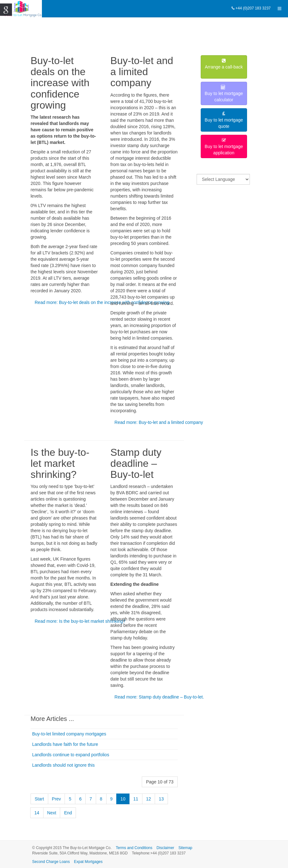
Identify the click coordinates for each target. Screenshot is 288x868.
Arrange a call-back (224, 67)
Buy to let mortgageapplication (224, 147)
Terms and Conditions (134, 848)
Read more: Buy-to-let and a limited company (159, 422)
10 (123, 799)
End (68, 813)
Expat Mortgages (88, 862)
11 (136, 799)
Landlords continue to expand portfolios (71, 755)
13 (161, 799)
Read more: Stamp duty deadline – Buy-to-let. (159, 697)
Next (52, 813)
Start (39, 799)
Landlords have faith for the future (65, 744)
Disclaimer (165, 848)
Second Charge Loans (51, 862)
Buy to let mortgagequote (224, 120)
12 (149, 799)
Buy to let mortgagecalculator (224, 94)
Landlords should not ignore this (63, 765)
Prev (57, 799)
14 (37, 813)
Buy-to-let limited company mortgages (69, 734)
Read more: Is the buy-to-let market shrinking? (80, 621)
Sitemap (185, 848)
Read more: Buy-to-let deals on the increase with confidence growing (102, 302)
